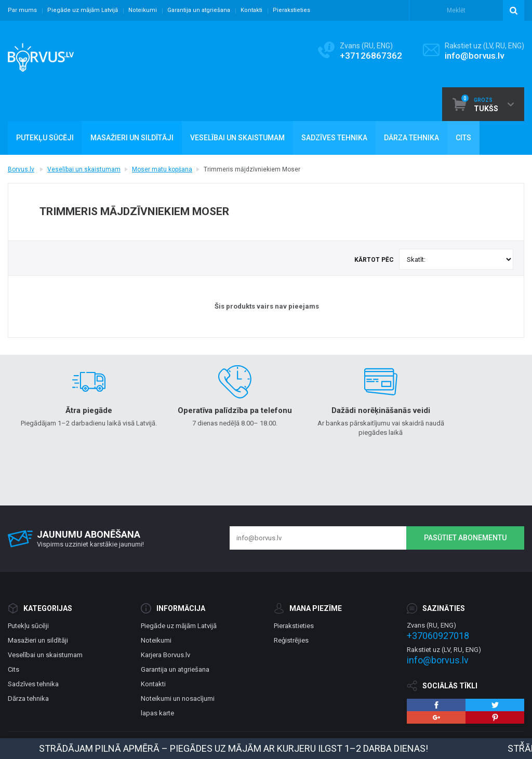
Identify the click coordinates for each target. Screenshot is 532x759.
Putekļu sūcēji (28, 626)
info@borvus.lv (474, 56)
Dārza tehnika (28, 698)
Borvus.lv (21, 169)
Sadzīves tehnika (33, 684)
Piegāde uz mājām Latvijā (83, 10)
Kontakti (251, 10)
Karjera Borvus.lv (165, 655)
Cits (14, 669)
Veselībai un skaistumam (84, 169)
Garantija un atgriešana (199, 10)
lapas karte (157, 713)
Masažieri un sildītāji (38, 640)
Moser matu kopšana (162, 169)
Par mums (22, 10)
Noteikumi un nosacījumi (178, 698)
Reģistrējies (291, 640)
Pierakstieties (291, 10)
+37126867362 (371, 56)
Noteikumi (143, 10)
